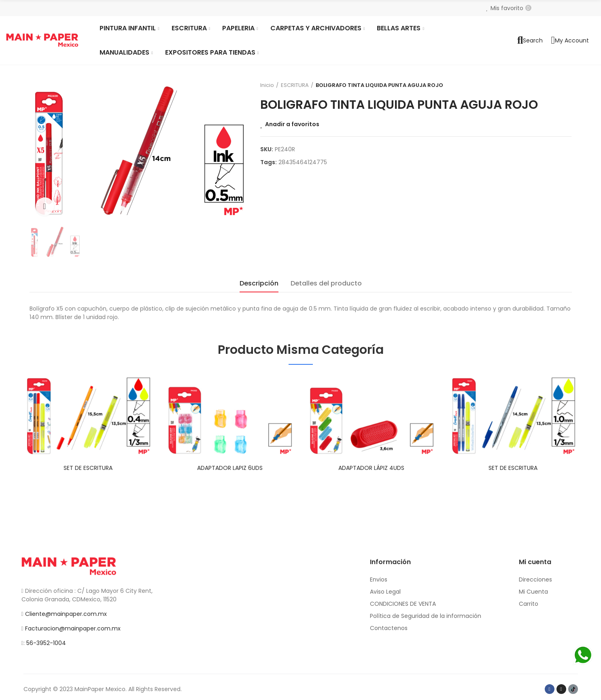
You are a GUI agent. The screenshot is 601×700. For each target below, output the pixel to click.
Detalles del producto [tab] (326, 283)
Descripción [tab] (259, 283)
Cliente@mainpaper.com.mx (66, 614)
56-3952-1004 (46, 643)
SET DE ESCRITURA (88, 468)
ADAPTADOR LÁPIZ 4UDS (371, 468)
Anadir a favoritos (292, 124)
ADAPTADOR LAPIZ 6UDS (230, 468)
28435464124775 (303, 162)
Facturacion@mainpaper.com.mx (73, 628)
